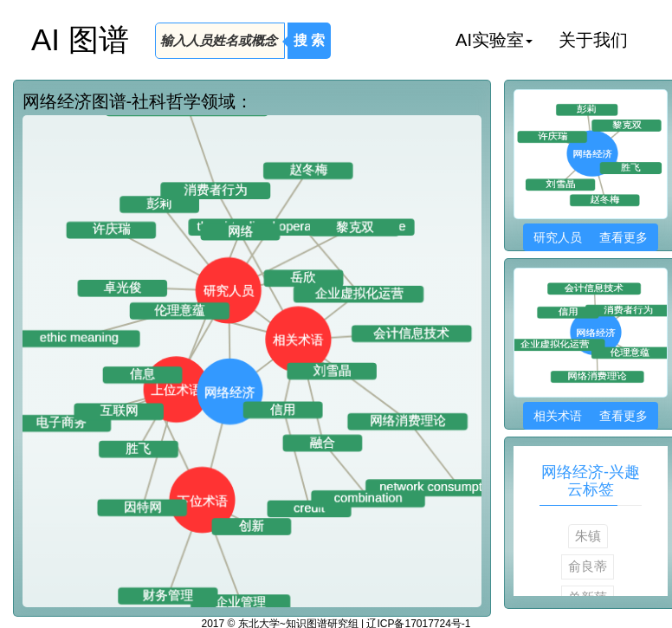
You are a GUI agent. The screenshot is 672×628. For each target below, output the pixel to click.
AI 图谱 (80, 39)
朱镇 (588, 536)
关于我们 (593, 40)
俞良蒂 (588, 566)
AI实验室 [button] (494, 40)
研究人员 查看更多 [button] (590, 237)
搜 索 (309, 40)
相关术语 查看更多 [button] (590, 416)
